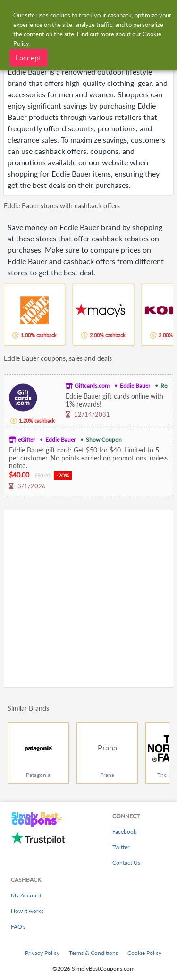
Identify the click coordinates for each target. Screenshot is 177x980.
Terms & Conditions (93, 953)
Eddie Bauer (135, 386)
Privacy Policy (42, 953)
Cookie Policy (144, 953)
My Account (26, 895)
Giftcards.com (92, 386)
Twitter (121, 847)
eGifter (26, 439)
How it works (27, 911)
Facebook (124, 831)
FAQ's (18, 926)
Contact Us (126, 863)
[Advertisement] (88, 599)
